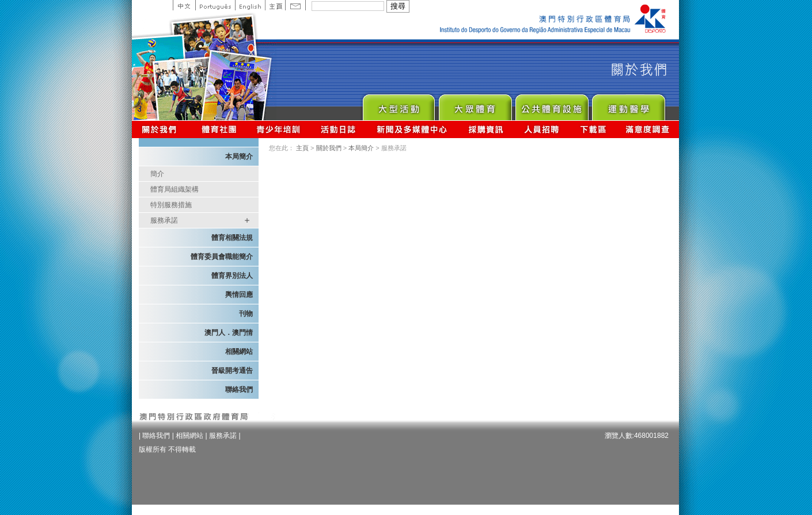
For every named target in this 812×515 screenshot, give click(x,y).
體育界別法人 (232, 276)
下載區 (593, 129)
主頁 (275, 5)
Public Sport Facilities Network (551, 104)
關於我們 (162, 129)
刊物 (246, 314)
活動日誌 (339, 129)
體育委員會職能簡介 (222, 257)
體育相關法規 (232, 238)
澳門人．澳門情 (229, 333)
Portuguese (215, 5)
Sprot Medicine (628, 104)
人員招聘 (542, 129)
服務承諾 (223, 436)
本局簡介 (361, 148)
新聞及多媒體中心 (412, 129)
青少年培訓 (279, 129)
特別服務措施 (171, 205)
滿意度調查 (648, 129)
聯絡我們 (239, 390)
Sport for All (475, 104)
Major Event (398, 104)
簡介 (157, 174)
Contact (295, 5)
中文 (184, 5)
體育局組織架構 (174, 189)
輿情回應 (239, 295)
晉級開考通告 (232, 371)
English (250, 5)
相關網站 (239, 352)
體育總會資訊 (219, 129)
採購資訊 (486, 129)
